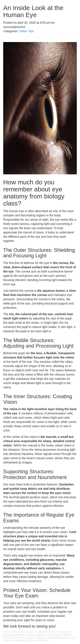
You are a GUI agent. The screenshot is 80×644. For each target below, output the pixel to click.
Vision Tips (26, 31)
